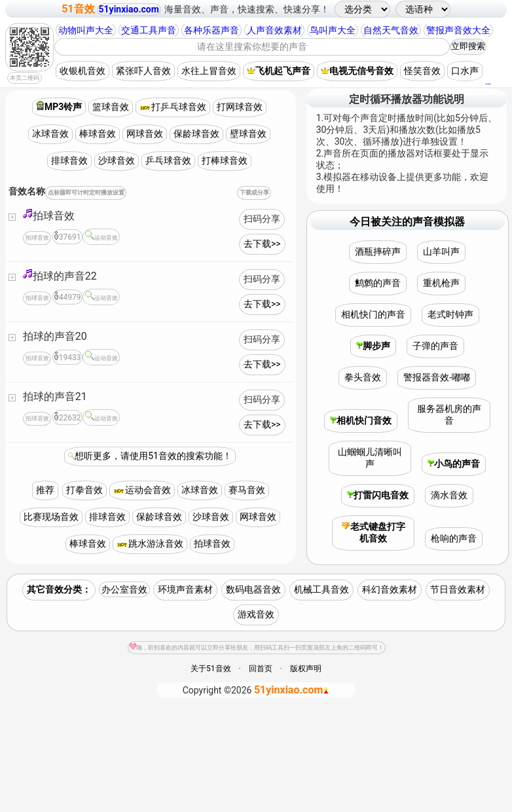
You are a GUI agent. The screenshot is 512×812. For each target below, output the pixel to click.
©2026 (256, 690)
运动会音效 (142, 490)
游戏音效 (256, 614)
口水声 (465, 71)
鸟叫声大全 (333, 30)
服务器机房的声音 (449, 415)
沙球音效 (117, 160)
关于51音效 (211, 669)
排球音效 (69, 160)
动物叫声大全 (86, 30)
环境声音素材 (185, 589)
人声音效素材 (274, 30)
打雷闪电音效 (378, 495)
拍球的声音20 (55, 336)
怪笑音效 (422, 71)
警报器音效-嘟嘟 (437, 377)
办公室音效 (124, 589)
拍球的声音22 (60, 275)
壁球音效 (248, 134)
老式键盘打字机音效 (374, 532)
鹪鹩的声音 (378, 283)
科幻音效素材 (390, 589)
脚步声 (373, 346)
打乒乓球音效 (173, 107)
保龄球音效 (196, 134)
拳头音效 (363, 377)
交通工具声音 (149, 30)
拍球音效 (49, 215)
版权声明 (306, 669)
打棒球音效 (225, 160)
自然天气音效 (391, 30)
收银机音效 (82, 71)
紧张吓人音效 (143, 71)
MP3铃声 (59, 107)
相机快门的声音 (373, 314)
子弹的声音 (435, 346)
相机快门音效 (361, 420)
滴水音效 (449, 495)
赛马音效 (247, 490)
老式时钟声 (450, 314)
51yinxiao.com (129, 9)
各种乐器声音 (211, 30)
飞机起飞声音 (279, 71)
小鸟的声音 (454, 464)
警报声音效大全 (458, 30)
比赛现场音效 (51, 517)
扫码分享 (262, 219)
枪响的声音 (454, 538)
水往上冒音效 (209, 71)
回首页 (261, 669)
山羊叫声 (441, 251)
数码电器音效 (253, 589)
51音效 (78, 9)
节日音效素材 (458, 589)
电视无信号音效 (357, 71)
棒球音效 (98, 134)
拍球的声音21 (55, 397)
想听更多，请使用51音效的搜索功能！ (153, 456)
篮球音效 (111, 107)
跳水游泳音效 (150, 544)
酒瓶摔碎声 (378, 251)
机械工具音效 (321, 589)
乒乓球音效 (168, 160)
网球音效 (145, 134)
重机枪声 (441, 283)
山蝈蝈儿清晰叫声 (370, 458)
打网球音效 (240, 107)
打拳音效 (84, 490)
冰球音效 (50, 134)
